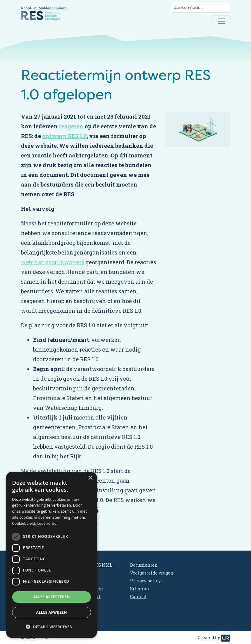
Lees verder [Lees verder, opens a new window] (48, 523)
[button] (52, 627)
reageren (71, 126)
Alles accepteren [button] (52, 597)
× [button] (90, 478)
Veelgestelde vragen (152, 573)
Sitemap (139, 589)
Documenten (144, 565)
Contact (138, 597)
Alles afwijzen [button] (52, 612)
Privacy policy (145, 581)
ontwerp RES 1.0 (64, 136)
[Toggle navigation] (222, 21)
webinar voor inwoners (53, 262)
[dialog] (52, 555)
